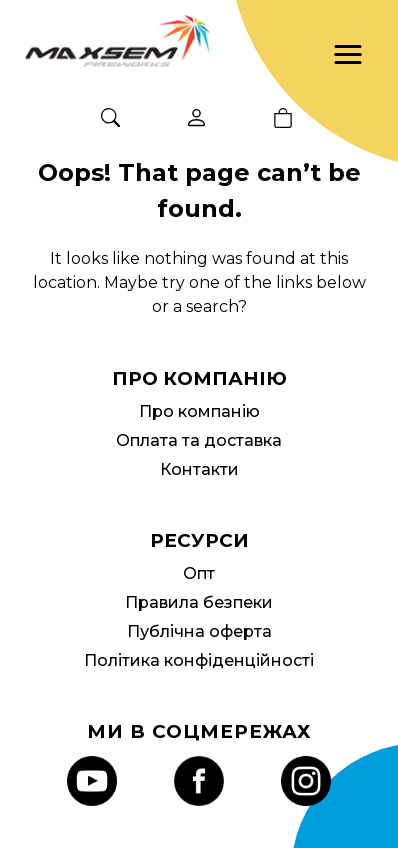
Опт (199, 573)
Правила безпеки (199, 602)
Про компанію (199, 411)
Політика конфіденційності (199, 660)
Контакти (199, 469)
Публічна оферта (199, 631)
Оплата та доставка (199, 440)
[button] (348, 55)
